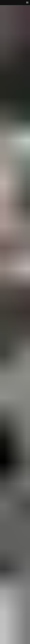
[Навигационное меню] (27, 3)
